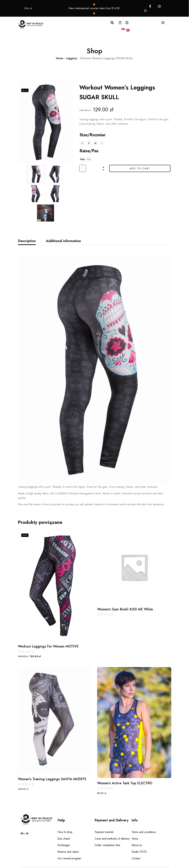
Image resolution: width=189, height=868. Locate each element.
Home (59, 58)
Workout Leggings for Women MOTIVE (48, 646)
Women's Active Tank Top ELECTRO (125, 783)
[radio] (89, 143)
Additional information (63, 241)
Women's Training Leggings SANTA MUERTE (52, 779)
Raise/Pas (89, 151)
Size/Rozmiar (93, 135)
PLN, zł (19, 8)
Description (27, 241)
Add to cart (140, 168)
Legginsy (72, 58)
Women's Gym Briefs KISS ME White (125, 609)
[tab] (27, 241)
